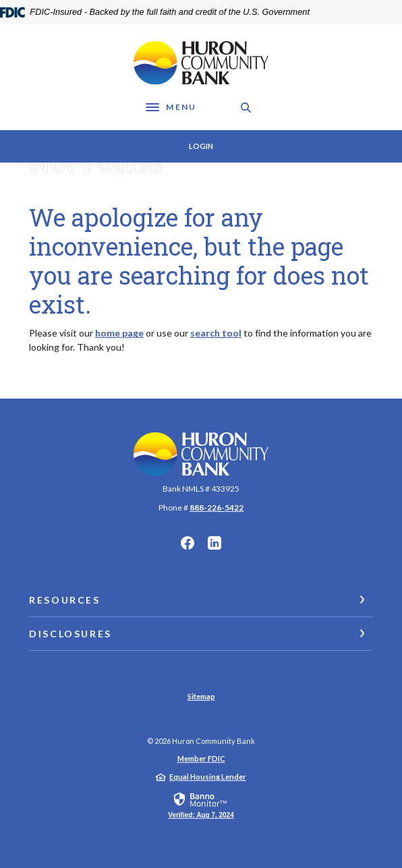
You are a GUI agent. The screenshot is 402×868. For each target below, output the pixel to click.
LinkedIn (214, 543)
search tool (216, 333)
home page (119, 333)
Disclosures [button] (70, 634)
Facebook (188, 543)
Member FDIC (201, 758)
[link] (201, 805)
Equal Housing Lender (208, 777)
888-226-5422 (217, 508)
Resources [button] (65, 600)
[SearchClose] (246, 108)
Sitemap (201, 696)
